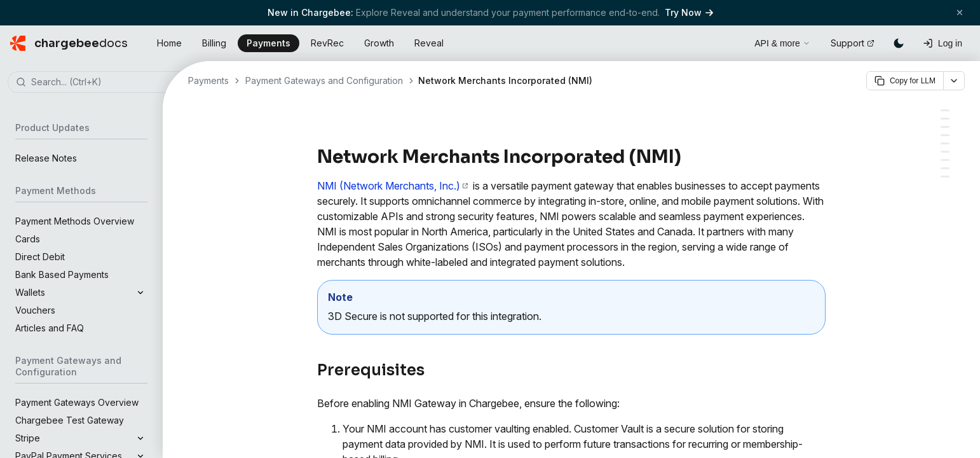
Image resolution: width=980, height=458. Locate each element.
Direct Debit (40, 257)
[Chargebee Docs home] (69, 43)
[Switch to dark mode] (899, 43)
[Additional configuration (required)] (945, 177)
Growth (379, 43)
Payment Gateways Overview (77, 402)
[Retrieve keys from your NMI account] (945, 152)
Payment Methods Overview (75, 221)
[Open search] (730, 41)
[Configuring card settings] (945, 168)
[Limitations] (945, 143)
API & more (782, 43)
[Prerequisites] (945, 110)
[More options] (954, 81)
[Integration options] (945, 119)
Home (169, 43)
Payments (269, 43)
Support (853, 43)
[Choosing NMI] (945, 127)
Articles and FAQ (50, 328)
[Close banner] (960, 12)
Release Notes (46, 158)
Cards (28, 239)
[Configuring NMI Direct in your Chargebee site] (945, 160)
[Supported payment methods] (945, 135)
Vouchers (35, 310)
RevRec (327, 43)
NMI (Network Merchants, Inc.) (392, 186)
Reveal (429, 43)
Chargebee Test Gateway (70, 420)
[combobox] (100, 83)
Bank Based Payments (62, 274)
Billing (214, 43)
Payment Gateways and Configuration (324, 80)
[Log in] (943, 43)
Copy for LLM (905, 81)
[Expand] (140, 293)
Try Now (689, 12)
